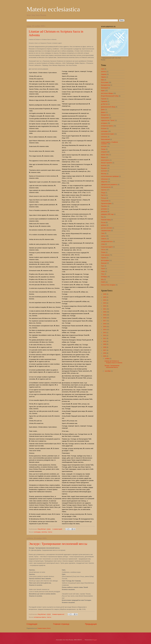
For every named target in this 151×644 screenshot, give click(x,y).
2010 (105, 341)
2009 (105, 344)
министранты (105, 160)
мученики (104, 171)
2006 (105, 353)
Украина (104, 258)
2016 (105, 324)
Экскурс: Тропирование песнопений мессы (58, 544)
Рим (102, 217)
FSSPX (103, 282)
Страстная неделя (107, 247)
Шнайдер (104, 277)
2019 (105, 315)
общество (104, 182)
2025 (105, 297)
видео (103, 90)
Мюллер (104, 174)
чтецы (103, 271)
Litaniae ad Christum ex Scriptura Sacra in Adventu (113, 362)
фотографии (105, 260)
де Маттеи (104, 104)
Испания (104, 128)
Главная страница (61, 624)
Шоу (102, 279)
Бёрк (103, 80)
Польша (104, 198)
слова (103, 244)
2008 (105, 347)
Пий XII (103, 195)
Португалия (105, 201)
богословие (105, 82)
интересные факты (40, 617)
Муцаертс (104, 168)
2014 (105, 330)
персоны (104, 190)
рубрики (104, 225)
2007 (105, 350)
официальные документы (109, 184)
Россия (103, 222)
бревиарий (104, 88)
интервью (104, 123)
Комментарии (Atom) (44, 628)
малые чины (105, 155)
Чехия (103, 269)
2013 (105, 333)
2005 (105, 356)
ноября (107, 359)
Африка (104, 77)
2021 (105, 309)
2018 (105, 318)
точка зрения (105, 255)
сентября (108, 371)
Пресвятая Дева (106, 203)
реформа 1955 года (107, 214)
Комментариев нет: (59, 614)
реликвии (104, 209)
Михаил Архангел (107, 163)
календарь (37, 532)
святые (103, 236)
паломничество (106, 187)
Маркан (103, 157)
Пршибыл (104, 206)
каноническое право (108, 134)
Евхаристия (105, 115)
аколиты (104, 72)
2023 (105, 303)
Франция (104, 263)
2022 (105, 306)
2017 (105, 321)
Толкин (103, 252)
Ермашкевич (105, 118)
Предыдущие (91, 624)
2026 (105, 294)
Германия (104, 101)
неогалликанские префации (110, 176)
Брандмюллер (106, 85)
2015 (105, 327)
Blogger (95, 640)
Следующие (32, 624)
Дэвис (103, 109)
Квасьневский (105, 139)
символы (104, 239)
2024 (105, 300)
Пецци (103, 193)
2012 (105, 335)
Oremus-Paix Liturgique (108, 285)
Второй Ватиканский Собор (110, 96)
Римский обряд (106, 220)
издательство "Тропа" (108, 120)
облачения (104, 179)
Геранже (104, 99)
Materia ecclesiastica (53, 9)
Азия (103, 69)
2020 (105, 312)
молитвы (44, 532)
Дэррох (103, 112)
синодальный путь (107, 241)
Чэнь (103, 274)
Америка (104, 74)
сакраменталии (106, 231)
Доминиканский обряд (108, 107)
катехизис (104, 137)
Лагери (103, 149)
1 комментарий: (58, 529)
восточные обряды (107, 93)
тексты (50, 532)
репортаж (104, 212)
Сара (103, 233)
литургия (104, 152)
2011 (105, 338)
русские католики (107, 228)
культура (104, 146)
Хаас (103, 266)
